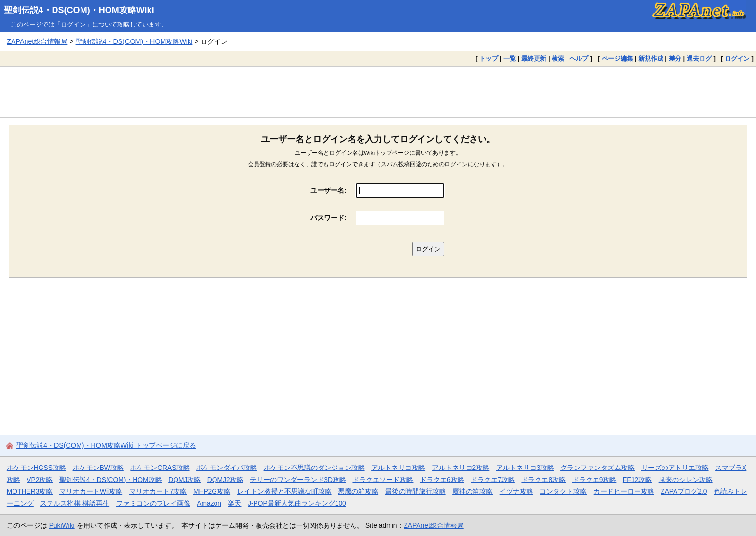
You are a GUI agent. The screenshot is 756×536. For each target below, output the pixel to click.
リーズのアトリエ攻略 (675, 468)
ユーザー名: (329, 190)
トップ (489, 59)
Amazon (209, 503)
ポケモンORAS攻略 (160, 468)
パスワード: (329, 218)
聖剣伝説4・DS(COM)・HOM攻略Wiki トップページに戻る (106, 445)
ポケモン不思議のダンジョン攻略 (314, 468)
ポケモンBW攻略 (98, 468)
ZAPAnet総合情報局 (37, 41)
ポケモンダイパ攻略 (227, 468)
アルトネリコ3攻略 (525, 468)
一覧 (510, 59)
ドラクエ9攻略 (594, 480)
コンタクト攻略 (563, 491)
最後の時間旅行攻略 (416, 491)
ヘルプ (579, 59)
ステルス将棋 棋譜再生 (75, 503)
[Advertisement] (378, 92)
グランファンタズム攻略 (597, 468)
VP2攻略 (40, 480)
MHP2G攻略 (212, 491)
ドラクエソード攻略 (383, 480)
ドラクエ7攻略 (493, 480)
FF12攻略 (637, 480)
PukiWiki (62, 525)
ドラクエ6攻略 (442, 480)
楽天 (234, 503)
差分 (675, 59)
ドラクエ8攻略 (543, 480)
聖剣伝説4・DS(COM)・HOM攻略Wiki (79, 10)
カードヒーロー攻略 (624, 491)
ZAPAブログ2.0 (684, 491)
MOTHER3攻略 (30, 491)
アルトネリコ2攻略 (461, 468)
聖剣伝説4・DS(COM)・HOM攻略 (111, 480)
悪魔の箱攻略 (358, 491)
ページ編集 (617, 59)
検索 (558, 59)
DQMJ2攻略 (225, 480)
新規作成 (651, 59)
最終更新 (534, 59)
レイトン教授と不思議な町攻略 (284, 491)
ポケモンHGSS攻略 (36, 468)
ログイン (737, 59)
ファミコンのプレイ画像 (153, 503)
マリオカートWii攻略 (91, 491)
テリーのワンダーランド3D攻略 (298, 480)
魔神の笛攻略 (472, 491)
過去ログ (699, 59)
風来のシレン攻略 (686, 480)
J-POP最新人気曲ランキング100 (297, 503)
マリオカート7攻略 (158, 491)
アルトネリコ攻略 (398, 468)
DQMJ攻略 (184, 480)
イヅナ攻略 (516, 491)
